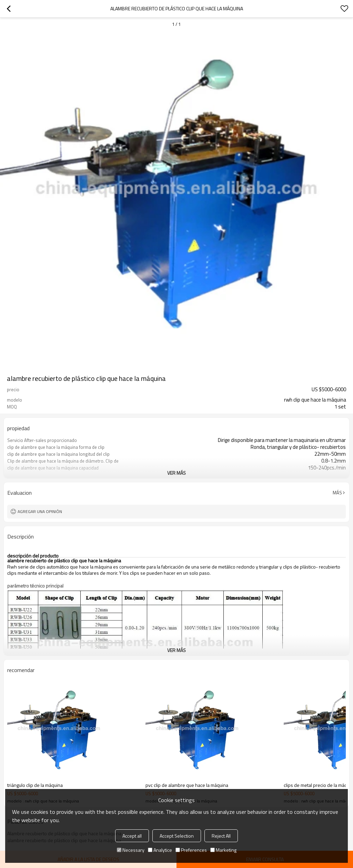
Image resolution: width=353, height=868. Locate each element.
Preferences (191, 850)
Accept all (132, 836)
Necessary (131, 850)
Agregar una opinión (40, 511)
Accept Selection (177, 836)
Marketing (223, 850)
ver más (176, 473)
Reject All (221, 836)
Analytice (160, 850)
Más (337, 493)
